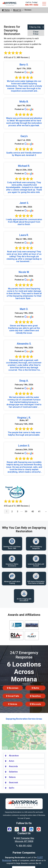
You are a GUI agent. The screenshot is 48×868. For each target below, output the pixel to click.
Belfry (12, 788)
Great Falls (13, 696)
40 (33, 511)
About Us (17, 10)
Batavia (12, 777)
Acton (12, 761)
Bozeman (13, 688)
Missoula (35, 704)
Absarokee (14, 756)
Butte (35, 688)
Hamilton (35, 696)
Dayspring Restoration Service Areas (24, 719)
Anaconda (13, 766)
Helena (13, 704)
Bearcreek (14, 783)
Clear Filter (36, 33)
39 (26, 511)
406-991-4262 (32, 5)
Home (6, 10)
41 (39, 511)
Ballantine (13, 772)
